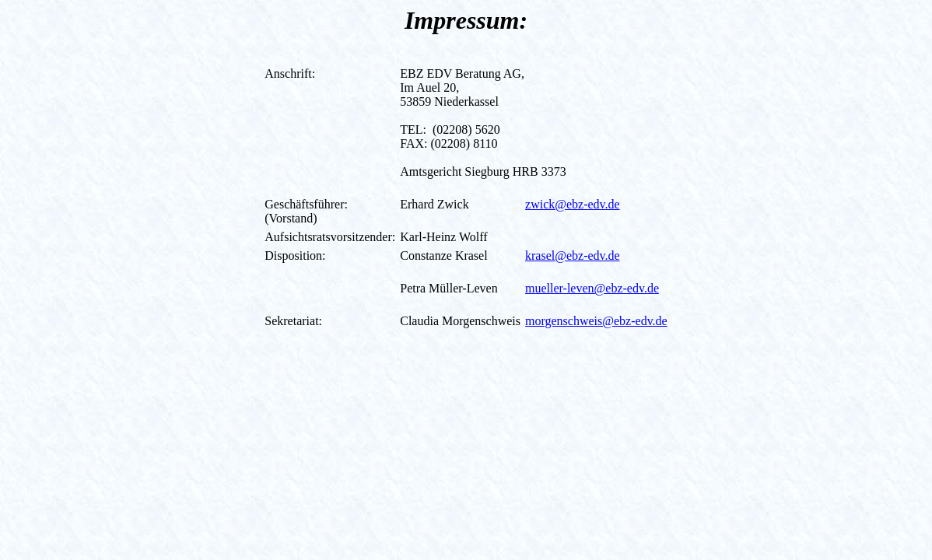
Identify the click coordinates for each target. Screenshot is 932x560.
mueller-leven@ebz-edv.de (592, 288)
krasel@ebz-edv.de (573, 255)
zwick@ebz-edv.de (573, 204)
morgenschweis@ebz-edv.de (596, 321)
